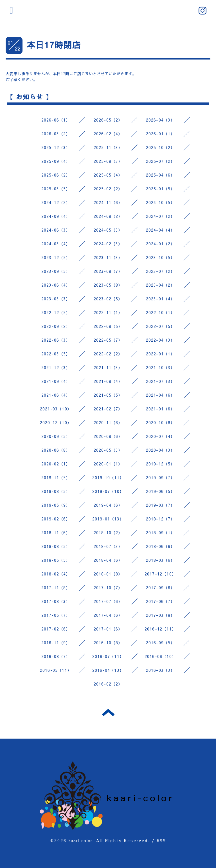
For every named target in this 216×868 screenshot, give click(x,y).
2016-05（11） (56, 670)
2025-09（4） (56, 161)
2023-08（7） (108, 271)
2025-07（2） (160, 161)
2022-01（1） (160, 354)
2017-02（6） (56, 629)
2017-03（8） (160, 615)
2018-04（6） (108, 560)
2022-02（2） (108, 354)
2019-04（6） (108, 505)
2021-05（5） (108, 395)
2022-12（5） (56, 312)
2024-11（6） (108, 202)
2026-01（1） (160, 134)
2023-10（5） (160, 257)
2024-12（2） (56, 202)
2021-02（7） (108, 409)
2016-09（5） (160, 643)
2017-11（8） (56, 588)
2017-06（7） (160, 601)
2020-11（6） (108, 422)
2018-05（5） (56, 560)
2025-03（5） (56, 189)
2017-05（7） (56, 615)
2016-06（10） (160, 656)
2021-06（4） (56, 395)
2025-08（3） (108, 161)
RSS (161, 840)
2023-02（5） (108, 299)
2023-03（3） (56, 299)
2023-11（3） (108, 257)
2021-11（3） (108, 367)
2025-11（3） (108, 147)
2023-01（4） (160, 299)
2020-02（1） (56, 464)
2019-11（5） (56, 478)
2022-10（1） (160, 312)
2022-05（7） (108, 340)
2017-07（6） (108, 601)
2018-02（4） (56, 574)
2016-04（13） (108, 670)
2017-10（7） (108, 588)
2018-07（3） (108, 546)
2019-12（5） (160, 464)
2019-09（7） (160, 478)
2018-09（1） (160, 533)
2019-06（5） (160, 491)
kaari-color (80, 840)
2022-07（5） (160, 326)
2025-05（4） (108, 175)
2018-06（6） (160, 546)
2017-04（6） (108, 615)
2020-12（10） (56, 422)
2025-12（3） (56, 147)
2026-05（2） (108, 120)
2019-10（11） (108, 478)
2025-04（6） (160, 175)
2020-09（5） (56, 436)
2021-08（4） (108, 381)
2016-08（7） (56, 656)
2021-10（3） (160, 367)
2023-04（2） (160, 285)
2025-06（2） (56, 175)
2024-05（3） (108, 230)
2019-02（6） (56, 519)
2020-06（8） (56, 450)
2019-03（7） (160, 505)
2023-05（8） (108, 285)
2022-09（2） (56, 326)
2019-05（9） (56, 505)
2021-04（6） (160, 395)
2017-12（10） (160, 574)
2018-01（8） (108, 574)
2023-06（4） (56, 285)
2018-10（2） (108, 533)
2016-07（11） (108, 656)
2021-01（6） (160, 409)
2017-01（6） (108, 629)
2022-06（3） (56, 340)
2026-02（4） (108, 134)
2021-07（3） (160, 381)
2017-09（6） (160, 588)
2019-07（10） (108, 491)
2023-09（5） (56, 271)
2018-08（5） (56, 546)
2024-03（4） (56, 244)
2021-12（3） (56, 367)
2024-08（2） (108, 216)
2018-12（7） (160, 519)
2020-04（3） (160, 450)
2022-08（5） (108, 326)
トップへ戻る (108, 712)
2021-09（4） (56, 381)
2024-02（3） (108, 244)
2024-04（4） (160, 230)
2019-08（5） (56, 491)
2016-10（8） (108, 643)
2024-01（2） (160, 244)
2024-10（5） (160, 202)
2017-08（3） (56, 601)
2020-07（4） (160, 436)
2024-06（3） (56, 230)
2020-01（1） (108, 464)
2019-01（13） (108, 519)
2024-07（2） (160, 216)
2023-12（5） (56, 257)
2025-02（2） (108, 189)
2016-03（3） (160, 670)
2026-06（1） (56, 120)
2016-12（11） (160, 629)
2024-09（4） (56, 216)
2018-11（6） (56, 533)
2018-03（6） (160, 560)
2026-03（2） (56, 134)
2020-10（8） (160, 422)
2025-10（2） (160, 147)
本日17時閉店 (54, 45)
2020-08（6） (108, 436)
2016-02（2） (108, 684)
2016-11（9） (56, 643)
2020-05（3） (108, 450)
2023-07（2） (160, 271)
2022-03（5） (56, 354)
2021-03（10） (56, 409)
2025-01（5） (160, 189)
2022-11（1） (108, 312)
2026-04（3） (160, 120)
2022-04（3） (160, 340)
